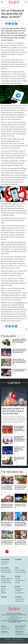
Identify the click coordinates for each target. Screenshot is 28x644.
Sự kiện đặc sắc (19, 601)
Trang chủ (3, 7)
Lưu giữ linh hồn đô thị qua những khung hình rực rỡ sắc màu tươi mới (7, 543)
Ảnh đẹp (17, 583)
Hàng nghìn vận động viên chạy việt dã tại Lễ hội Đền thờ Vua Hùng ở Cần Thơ (7, 506)
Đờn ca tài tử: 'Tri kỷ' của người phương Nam (19, 459)
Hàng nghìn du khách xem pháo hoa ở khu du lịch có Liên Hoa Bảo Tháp (19, 351)
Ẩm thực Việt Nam (20, 570)
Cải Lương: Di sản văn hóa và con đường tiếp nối (19, 370)
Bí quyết (18, 587)
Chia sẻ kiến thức (20, 593)
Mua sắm (4, 597)
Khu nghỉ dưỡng (5, 581)
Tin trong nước (5, 562)
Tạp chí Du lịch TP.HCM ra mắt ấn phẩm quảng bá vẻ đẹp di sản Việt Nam (19, 341)
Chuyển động (5, 560)
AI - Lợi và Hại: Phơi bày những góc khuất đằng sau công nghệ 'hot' (20, 543)
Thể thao (3, 593)
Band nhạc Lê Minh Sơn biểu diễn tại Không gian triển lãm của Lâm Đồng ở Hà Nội (19, 439)
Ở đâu (3, 577)
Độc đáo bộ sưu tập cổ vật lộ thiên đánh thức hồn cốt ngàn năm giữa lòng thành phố (21, 488)
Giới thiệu (7, 640)
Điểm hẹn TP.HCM (6, 570)
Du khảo (18, 577)
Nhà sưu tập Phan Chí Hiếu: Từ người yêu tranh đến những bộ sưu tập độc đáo (19, 362)
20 (21, 552)
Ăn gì (17, 568)
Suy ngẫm (18, 560)
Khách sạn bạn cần (6, 583)
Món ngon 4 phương (21, 572)
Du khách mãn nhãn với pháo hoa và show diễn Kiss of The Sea (19, 449)
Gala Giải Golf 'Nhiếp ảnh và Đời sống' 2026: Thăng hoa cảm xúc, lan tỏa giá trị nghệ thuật (21, 524)
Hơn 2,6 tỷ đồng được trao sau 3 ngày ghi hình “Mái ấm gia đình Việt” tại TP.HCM (7, 488)
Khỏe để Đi (18, 591)
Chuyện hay (19, 597)
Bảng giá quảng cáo (18, 640)
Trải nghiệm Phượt (20, 581)
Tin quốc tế (4, 564)
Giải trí (8, 7)
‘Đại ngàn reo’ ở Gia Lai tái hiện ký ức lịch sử (20, 506)
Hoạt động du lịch (20, 600)
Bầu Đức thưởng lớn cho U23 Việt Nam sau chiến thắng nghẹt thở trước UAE (19, 429)
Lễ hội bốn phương (6, 572)
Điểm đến (18, 579)
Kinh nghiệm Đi (19, 589)
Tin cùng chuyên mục (13, 472)
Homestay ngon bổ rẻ (7, 579)
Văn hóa (3, 589)
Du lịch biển (5, 568)
